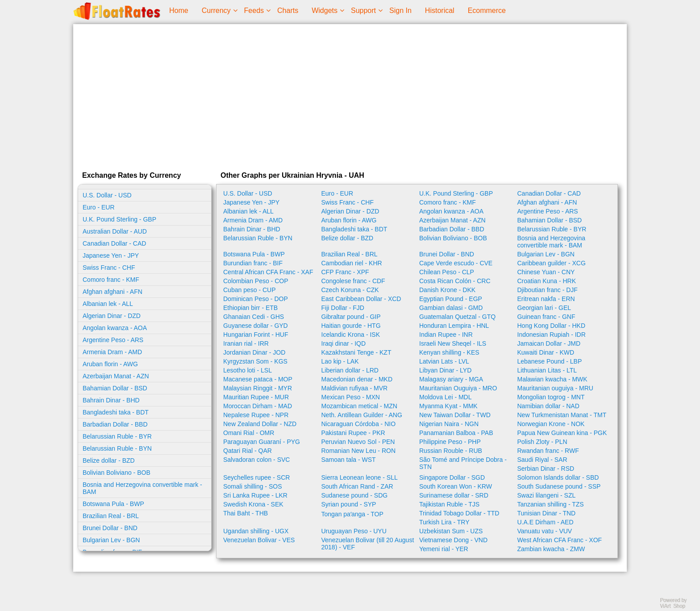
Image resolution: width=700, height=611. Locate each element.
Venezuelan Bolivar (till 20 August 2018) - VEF (368, 544)
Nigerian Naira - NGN (449, 424)
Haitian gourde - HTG (351, 326)
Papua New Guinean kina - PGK (562, 433)
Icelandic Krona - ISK (351, 335)
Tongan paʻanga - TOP (352, 514)
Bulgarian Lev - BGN (111, 540)
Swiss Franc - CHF (109, 268)
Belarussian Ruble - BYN (117, 448)
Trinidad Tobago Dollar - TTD (459, 513)
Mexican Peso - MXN (351, 397)
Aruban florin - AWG (110, 364)
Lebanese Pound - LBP (550, 361)
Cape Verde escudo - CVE (456, 263)
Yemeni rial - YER (444, 549)
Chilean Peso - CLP (447, 272)
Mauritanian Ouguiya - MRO (458, 388)
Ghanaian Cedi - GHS (254, 317)
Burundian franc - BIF (253, 263)
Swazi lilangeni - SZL (547, 495)
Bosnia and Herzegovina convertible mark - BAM (142, 488)
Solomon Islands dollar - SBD (558, 477)
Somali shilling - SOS (253, 486)
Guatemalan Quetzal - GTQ (457, 317)
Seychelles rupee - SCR (256, 477)
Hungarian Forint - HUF (256, 335)
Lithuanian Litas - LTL (547, 370)
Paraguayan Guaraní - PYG (262, 442)
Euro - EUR (99, 207)
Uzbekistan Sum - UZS (451, 531)
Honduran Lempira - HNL (454, 326)
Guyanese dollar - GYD (256, 326)
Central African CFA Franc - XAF (268, 272)
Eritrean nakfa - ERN (546, 299)
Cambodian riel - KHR (352, 263)
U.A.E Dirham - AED (546, 522)
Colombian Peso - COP (256, 281)
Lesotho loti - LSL (248, 370)
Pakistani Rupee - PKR (353, 433)
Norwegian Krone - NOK (551, 424)
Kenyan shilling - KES (449, 352)
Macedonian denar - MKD (357, 379)
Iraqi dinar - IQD (344, 343)
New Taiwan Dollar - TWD (455, 415)
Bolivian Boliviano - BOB (117, 473)
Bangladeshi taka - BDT (116, 412)
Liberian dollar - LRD (350, 370)
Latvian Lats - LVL (444, 361)
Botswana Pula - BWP (113, 504)
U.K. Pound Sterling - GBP (119, 219)
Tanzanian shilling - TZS (551, 504)
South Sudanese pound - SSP (559, 486)
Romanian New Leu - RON (359, 451)
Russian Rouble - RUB (451, 451)
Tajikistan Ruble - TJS (449, 504)
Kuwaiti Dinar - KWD (546, 352)
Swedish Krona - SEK (253, 504)
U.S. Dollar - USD (107, 195)
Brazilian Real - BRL (111, 516)
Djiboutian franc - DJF (548, 290)
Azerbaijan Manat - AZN (116, 376)
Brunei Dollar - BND (110, 528)
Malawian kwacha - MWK (552, 379)
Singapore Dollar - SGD (452, 477)
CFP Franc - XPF (345, 272)
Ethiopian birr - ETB (250, 308)
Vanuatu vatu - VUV (545, 531)
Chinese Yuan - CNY (546, 272)
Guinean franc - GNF (546, 317)
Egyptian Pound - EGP (451, 299)
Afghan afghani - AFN (112, 292)
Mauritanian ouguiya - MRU (555, 388)
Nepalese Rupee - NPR (256, 415)
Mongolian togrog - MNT (551, 397)
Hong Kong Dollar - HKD (552, 326)
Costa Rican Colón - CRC (455, 281)
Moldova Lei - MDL (446, 397)
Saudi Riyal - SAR (542, 460)
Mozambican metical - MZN (359, 406)
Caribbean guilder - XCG (552, 263)
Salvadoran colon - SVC (256, 460)
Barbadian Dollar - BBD (115, 424)
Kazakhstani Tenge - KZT (356, 352)
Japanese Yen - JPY (111, 255)
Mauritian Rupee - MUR (256, 397)
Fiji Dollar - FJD (343, 308)
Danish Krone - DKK (447, 290)
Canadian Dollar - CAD (114, 243)
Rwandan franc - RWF (548, 451)
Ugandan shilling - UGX (256, 531)
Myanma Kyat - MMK (448, 406)
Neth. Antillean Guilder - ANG (362, 415)
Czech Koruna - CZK (350, 290)
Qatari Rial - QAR (248, 451)
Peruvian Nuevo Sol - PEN (358, 442)
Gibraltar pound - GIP (351, 317)
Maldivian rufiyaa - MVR (355, 388)
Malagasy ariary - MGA (451, 379)
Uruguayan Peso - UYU (354, 531)
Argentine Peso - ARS (113, 340)
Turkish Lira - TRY (444, 522)
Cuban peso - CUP (250, 290)
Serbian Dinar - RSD (546, 469)
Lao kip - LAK (340, 361)
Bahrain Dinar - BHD (111, 400)
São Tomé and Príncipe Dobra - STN (463, 463)
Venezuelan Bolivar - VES (259, 540)
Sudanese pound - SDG (355, 495)
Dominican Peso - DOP (256, 299)
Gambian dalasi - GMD (451, 308)
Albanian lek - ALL (108, 304)
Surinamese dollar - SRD (454, 495)
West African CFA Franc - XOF (560, 540)
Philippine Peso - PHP (450, 442)
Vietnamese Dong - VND (453, 540)
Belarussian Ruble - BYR (117, 436)
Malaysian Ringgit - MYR (258, 388)
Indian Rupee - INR (446, 335)
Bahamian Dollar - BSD (115, 388)
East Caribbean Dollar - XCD (361, 299)
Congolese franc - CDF (353, 281)
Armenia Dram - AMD (112, 352)
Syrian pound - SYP (349, 504)
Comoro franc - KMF (111, 280)
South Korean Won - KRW (456, 486)
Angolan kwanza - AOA (115, 328)
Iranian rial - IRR (246, 343)
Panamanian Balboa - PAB (456, 433)
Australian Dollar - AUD (115, 231)
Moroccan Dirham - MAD (258, 406)
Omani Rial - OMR (249, 433)
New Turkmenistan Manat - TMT (562, 415)
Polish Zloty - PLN (542, 442)
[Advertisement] (350, 96)
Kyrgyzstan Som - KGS (255, 361)
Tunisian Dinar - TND (547, 513)
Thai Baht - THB (246, 513)
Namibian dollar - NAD (548, 406)
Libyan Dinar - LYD (445, 370)
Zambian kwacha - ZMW (551, 549)
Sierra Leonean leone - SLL (360, 477)
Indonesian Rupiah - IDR (552, 335)
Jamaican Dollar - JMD (549, 343)
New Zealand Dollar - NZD (260, 424)
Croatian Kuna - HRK (547, 281)
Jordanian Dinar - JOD (254, 352)
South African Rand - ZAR (357, 486)
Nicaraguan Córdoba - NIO (359, 424)
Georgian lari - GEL (544, 308)
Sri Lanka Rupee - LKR (255, 495)
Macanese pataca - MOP (258, 379)
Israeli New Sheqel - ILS (453, 343)
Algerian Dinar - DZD (112, 316)
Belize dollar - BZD (109, 460)
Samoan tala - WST (349, 460)
